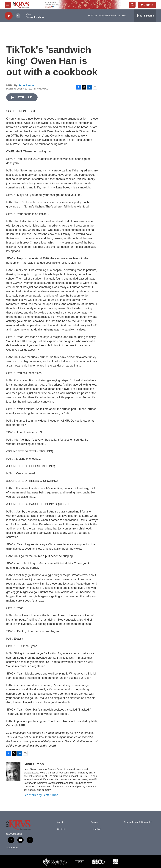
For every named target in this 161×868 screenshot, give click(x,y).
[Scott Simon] (13, 771)
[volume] (18, 16)
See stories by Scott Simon (41, 795)
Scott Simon (26, 85)
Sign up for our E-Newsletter (138, 822)
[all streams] (145, 16)
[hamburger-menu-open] (8, 5)
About (60, 822)
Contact (61, 829)
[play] (9, 16)
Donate (148, 5)
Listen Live (96, 829)
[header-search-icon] (132, 5)
